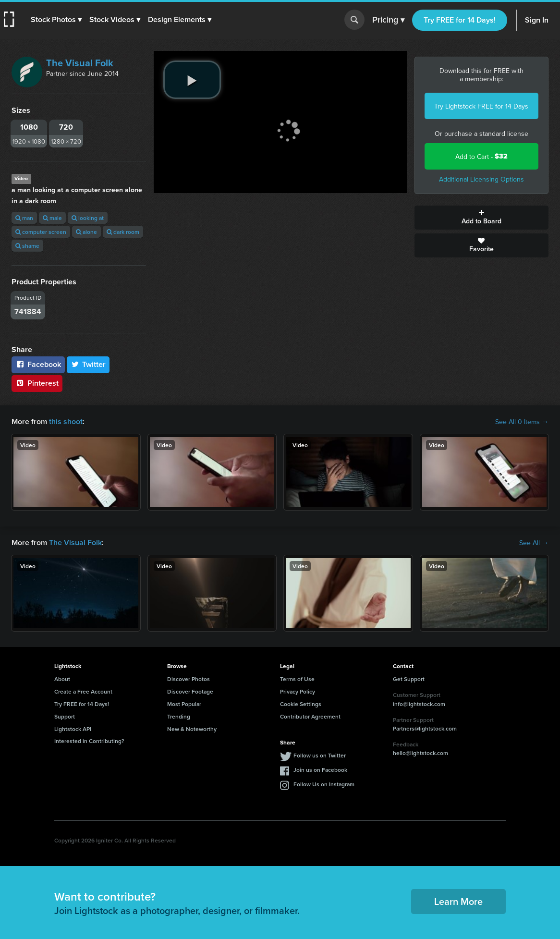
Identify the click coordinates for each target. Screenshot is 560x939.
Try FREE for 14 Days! (460, 20)
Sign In (537, 20)
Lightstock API (73, 729)
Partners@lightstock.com (425, 728)
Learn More (458, 901)
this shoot (66, 421)
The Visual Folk (80, 63)
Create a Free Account (83, 691)
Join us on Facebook (320, 770)
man (24, 218)
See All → (534, 543)
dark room (123, 232)
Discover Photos (189, 679)
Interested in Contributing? (89, 741)
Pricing (388, 20)
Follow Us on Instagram (324, 784)
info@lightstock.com (419, 704)
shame (27, 246)
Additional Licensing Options (481, 179)
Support (65, 716)
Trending (179, 716)
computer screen (41, 232)
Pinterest (37, 383)
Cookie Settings (301, 704)
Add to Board (482, 218)
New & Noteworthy (192, 729)
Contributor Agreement (310, 716)
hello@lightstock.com (420, 753)
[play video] (192, 80)
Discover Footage (190, 691)
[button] (56, 20)
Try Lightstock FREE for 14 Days (481, 106)
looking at (88, 218)
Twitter (88, 364)
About (62, 679)
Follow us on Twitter (320, 755)
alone (86, 232)
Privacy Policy (298, 691)
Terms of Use (297, 679)
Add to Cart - (481, 156)
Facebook (38, 364)
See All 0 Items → (522, 422)
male (52, 218)
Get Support (409, 679)
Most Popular (184, 704)
